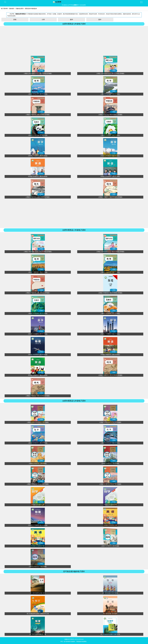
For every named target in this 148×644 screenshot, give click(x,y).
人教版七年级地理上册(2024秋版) (38, 94)
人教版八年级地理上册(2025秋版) (38, 272)
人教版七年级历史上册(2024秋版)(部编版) (38, 115)
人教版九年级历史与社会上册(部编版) (38, 484)
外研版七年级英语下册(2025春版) (110, 176)
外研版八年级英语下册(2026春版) (38, 375)
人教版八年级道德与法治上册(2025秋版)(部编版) (38, 252)
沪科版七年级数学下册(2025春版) (110, 156)
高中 (100, 20)
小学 (43, 20)
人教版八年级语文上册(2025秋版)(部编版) (110, 375)
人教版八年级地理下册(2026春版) (110, 272)
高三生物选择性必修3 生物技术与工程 (38, 614)
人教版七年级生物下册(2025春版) (110, 135)
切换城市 (12, 9)
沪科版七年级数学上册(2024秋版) (38, 156)
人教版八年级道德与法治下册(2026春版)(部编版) (110, 252)
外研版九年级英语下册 (38, 546)
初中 (72, 20)
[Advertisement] (74, 41)
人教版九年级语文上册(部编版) (110, 546)
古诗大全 (76, 639)
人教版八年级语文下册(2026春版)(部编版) (38, 396)
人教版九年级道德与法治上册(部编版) (38, 422)
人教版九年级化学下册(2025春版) (110, 443)
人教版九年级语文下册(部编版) (38, 567)
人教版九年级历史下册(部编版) (110, 464)
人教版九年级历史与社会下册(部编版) (110, 484)
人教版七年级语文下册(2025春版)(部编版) (110, 197)
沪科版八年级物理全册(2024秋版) (38, 355)
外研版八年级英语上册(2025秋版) (110, 355)
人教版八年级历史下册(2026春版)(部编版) (110, 293)
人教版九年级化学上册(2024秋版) (38, 443)
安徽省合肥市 (20, 9)
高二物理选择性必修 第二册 (38, 634)
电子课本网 (4, 9)
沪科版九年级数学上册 (38, 505)
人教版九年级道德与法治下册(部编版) (110, 422)
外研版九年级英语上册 (110, 525)
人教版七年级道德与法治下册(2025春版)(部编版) (110, 73)
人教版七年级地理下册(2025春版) (110, 94)
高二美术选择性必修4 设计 (38, 593)
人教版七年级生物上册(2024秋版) (38, 135)
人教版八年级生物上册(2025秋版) (38, 313)
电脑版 (66, 639)
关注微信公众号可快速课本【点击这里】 (74, 5)
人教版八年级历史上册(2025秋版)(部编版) (38, 293)
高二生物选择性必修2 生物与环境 (110, 634)
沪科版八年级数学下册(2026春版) (110, 334)
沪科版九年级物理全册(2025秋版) (38, 525)
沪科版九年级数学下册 (110, 505)
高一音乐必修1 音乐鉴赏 (110, 614)
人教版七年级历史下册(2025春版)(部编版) (110, 115)
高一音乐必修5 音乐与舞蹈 (110, 593)
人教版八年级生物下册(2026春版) (110, 313)
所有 (15, 20)
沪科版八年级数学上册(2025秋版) (38, 334)
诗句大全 (81, 639)
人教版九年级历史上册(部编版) (38, 464)
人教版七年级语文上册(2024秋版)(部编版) (38, 197)
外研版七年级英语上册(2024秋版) (38, 176)
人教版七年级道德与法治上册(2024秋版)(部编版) (38, 73)
